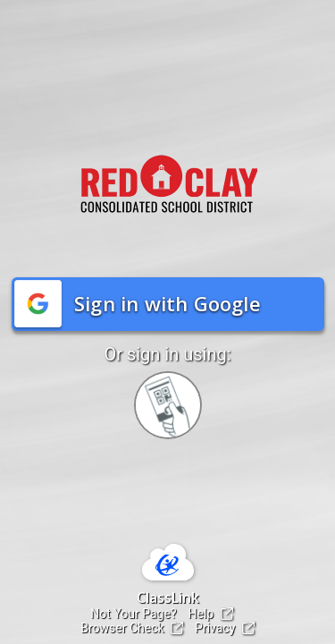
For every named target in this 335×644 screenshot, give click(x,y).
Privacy (225, 628)
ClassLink (168, 597)
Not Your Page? (133, 614)
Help (211, 614)
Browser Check (132, 628)
